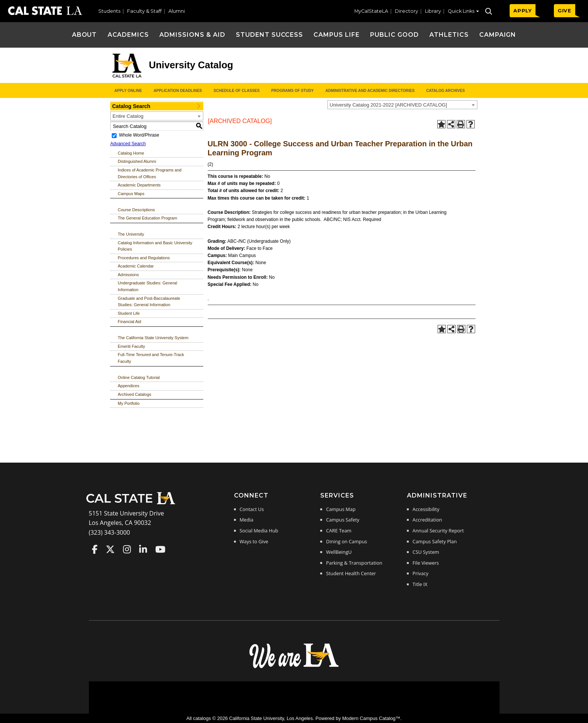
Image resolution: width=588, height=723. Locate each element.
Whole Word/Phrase (139, 135)
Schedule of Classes (236, 91)
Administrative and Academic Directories (370, 91)
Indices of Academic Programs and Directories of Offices (150, 173)
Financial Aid (129, 322)
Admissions (128, 275)
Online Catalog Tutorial (139, 377)
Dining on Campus (346, 541)
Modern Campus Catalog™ (371, 718)
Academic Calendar (136, 266)
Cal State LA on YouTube (160, 549)
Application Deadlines (178, 91)
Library (433, 11)
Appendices (129, 386)
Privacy (420, 573)
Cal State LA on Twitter (110, 549)
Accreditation (427, 520)
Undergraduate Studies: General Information (147, 286)
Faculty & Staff (144, 11)
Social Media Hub (259, 531)
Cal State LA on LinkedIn (143, 549)
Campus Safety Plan (435, 541)
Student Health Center (351, 573)
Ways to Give (254, 541)
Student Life (129, 313)
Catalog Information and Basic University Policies (155, 246)
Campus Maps (131, 194)
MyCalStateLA (371, 11)
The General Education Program (147, 218)
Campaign (498, 35)
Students (109, 11)
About (85, 35)
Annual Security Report (438, 531)
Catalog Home (131, 153)
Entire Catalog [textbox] (128, 116)
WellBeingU (339, 552)
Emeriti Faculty (131, 346)
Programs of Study (292, 91)
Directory (406, 11)
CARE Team (339, 531)
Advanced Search (128, 144)
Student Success (269, 35)
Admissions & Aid (192, 35)
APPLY (523, 11)
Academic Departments (139, 185)
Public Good (394, 35)
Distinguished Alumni (137, 161)
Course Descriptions (136, 210)
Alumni (177, 11)
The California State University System (153, 338)
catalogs (202, 718)
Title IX (420, 584)
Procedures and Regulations (144, 258)
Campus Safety (343, 520)
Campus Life (337, 35)
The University (131, 234)
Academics (128, 35)
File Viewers (426, 563)
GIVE (565, 11)
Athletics (449, 35)
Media (247, 520)
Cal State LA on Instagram (127, 549)
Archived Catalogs (134, 394)
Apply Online (128, 91)
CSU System (426, 552)
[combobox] (402, 105)
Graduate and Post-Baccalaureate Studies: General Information (149, 302)
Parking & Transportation (354, 563)
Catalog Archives (445, 91)
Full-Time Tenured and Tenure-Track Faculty (151, 358)
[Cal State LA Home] (133, 504)
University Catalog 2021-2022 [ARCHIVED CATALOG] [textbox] (388, 105)
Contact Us (252, 509)
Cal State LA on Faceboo (95, 549)
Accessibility (426, 509)
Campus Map (341, 509)
